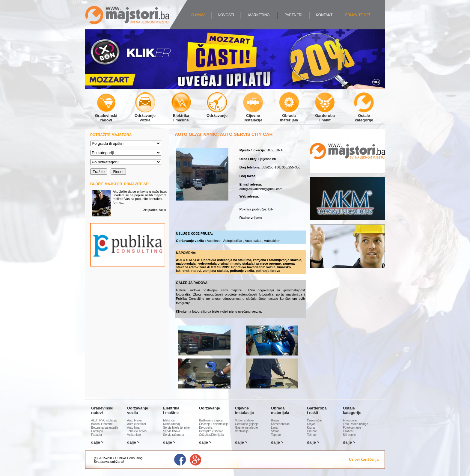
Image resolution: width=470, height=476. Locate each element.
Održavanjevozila (145, 116)
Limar (275, 428)
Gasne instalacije (246, 428)
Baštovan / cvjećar (211, 420)
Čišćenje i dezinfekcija (214, 424)
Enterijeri (97, 431)
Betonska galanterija (105, 428)
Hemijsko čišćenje (211, 431)
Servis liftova (172, 431)
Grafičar (348, 431)
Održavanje (217, 113)
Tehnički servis (137, 431)
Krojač (311, 424)
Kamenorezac (280, 424)
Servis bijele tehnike (176, 428)
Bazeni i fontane (102, 424)
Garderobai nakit (325, 116)
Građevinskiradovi (106, 116)
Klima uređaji (172, 424)
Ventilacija (242, 431)
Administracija (135, 462)
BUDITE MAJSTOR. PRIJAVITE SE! (120, 184)
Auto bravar (135, 420)
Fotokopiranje (352, 428)
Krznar (311, 428)
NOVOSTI (226, 15)
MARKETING (259, 15)
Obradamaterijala (289, 116)
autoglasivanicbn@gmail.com (261, 189)
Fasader (97, 435)
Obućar (312, 431)
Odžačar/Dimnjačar (212, 435)
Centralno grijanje (247, 424)
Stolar (275, 431)
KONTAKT (324, 15)
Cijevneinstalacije (253, 116)
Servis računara (174, 435)
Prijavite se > (154, 210)
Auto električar (137, 424)
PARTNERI (293, 15)
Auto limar (134, 428)
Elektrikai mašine (181, 116)
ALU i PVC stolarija (104, 420)
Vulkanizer (134, 435)
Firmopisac (350, 420)
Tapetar (276, 435)
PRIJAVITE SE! (358, 15)
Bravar (275, 420)
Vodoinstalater (244, 420)
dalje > (97, 442)
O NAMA (198, 15)
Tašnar (311, 435)
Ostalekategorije (364, 116)
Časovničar (314, 420)
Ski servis (349, 435)
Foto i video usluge (355, 424)
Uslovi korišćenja (364, 460)
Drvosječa (206, 428)
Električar (169, 420)
